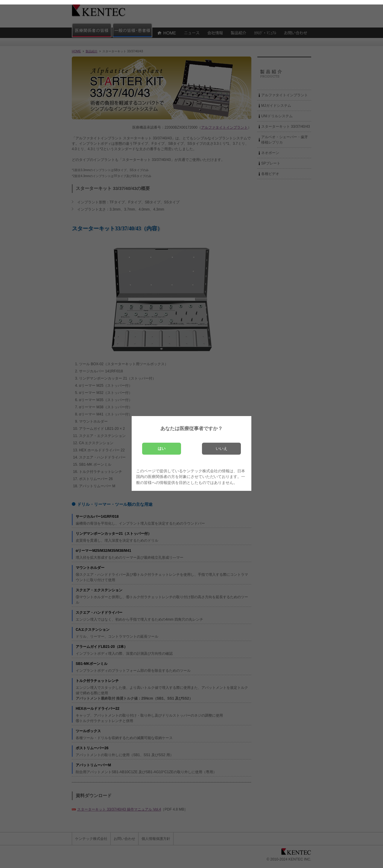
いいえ (222, 449)
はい (162, 449)
